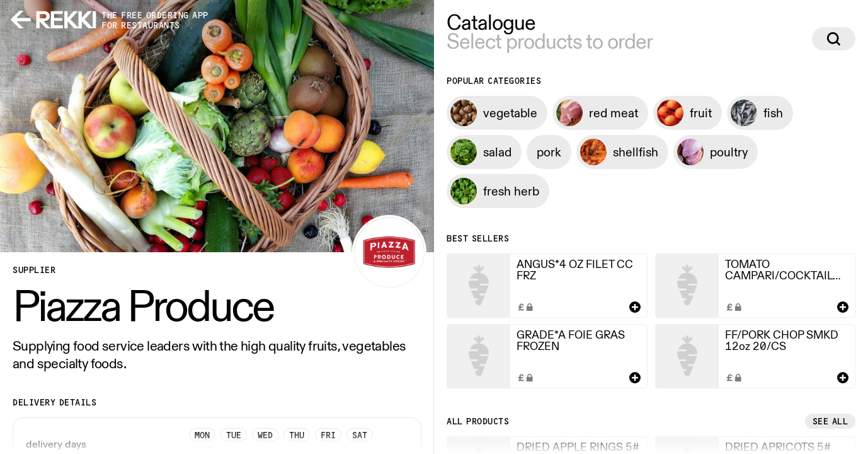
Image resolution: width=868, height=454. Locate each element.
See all (831, 421)
